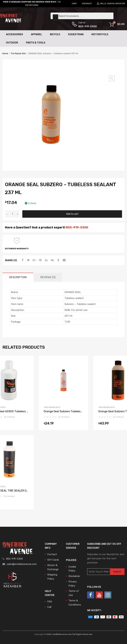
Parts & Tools (36, 43)
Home (5, 53)
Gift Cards (53, 560)
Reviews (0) (48, 277)
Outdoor (12, 43)
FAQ (50, 602)
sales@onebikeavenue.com (22, 564)
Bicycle (55, 34)
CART (74, 3)
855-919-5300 (86, 26)
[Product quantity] (12, 214)
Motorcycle (100, 34)
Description (18, 277)
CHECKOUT (87, 3)
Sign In (111, 3)
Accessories (14, 34)
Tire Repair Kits (18, 53)
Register (120, 3)
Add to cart (72, 214)
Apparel (36, 34)
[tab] (18, 277)
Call (49, 607)
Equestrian (76, 34)
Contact (52, 554)
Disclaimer (74, 576)
